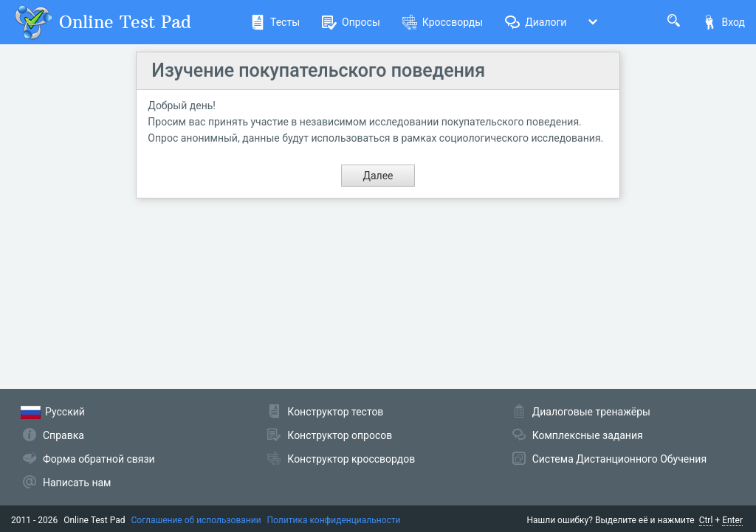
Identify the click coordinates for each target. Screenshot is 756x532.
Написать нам (77, 483)
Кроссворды (443, 22)
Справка (63, 435)
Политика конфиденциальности (334, 520)
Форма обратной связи (99, 459)
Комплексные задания (588, 435)
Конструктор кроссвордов (351, 459)
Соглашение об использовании (196, 520)
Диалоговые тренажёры (591, 412)
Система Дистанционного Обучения (619, 459)
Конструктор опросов (340, 435)
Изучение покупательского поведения (318, 70)
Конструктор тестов (335, 412)
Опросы (351, 22)
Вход (724, 22)
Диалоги (536, 22)
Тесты (275, 22)
